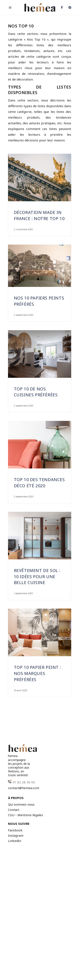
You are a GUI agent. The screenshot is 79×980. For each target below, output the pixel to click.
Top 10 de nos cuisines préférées (36, 392)
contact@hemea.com (24, 788)
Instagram (16, 836)
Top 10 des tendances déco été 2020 (39, 483)
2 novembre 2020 (23, 229)
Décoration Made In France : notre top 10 (39, 215)
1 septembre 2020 (23, 593)
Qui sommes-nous (21, 804)
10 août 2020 (21, 690)
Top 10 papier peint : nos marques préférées (38, 673)
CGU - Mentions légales (25, 815)
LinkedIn (15, 841)
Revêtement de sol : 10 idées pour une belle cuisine (37, 577)
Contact (14, 810)
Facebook (15, 830)
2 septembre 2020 (24, 315)
